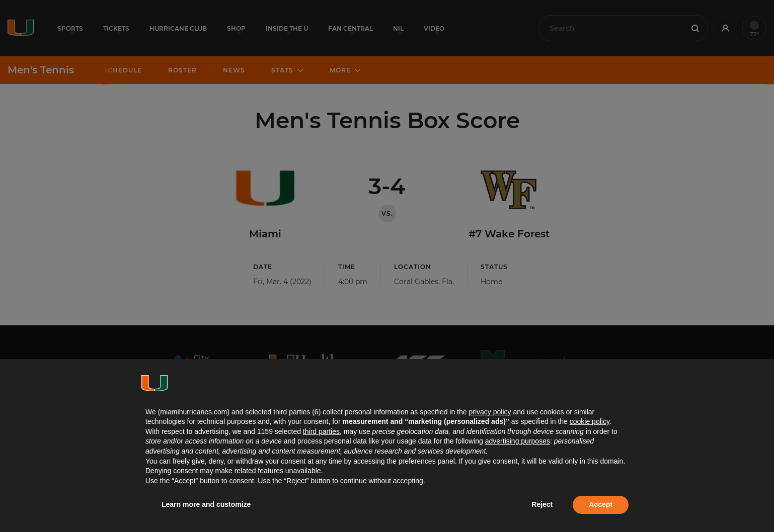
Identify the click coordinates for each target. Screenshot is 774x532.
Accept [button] (601, 504)
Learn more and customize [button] (206, 504)
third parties (321, 431)
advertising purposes (518, 441)
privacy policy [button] (490, 412)
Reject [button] (542, 504)
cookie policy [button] (590, 421)
